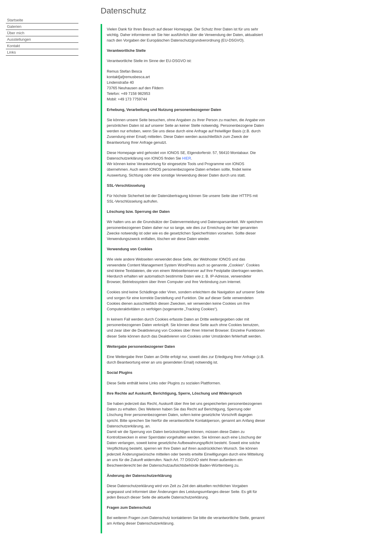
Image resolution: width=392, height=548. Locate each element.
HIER (187, 158)
